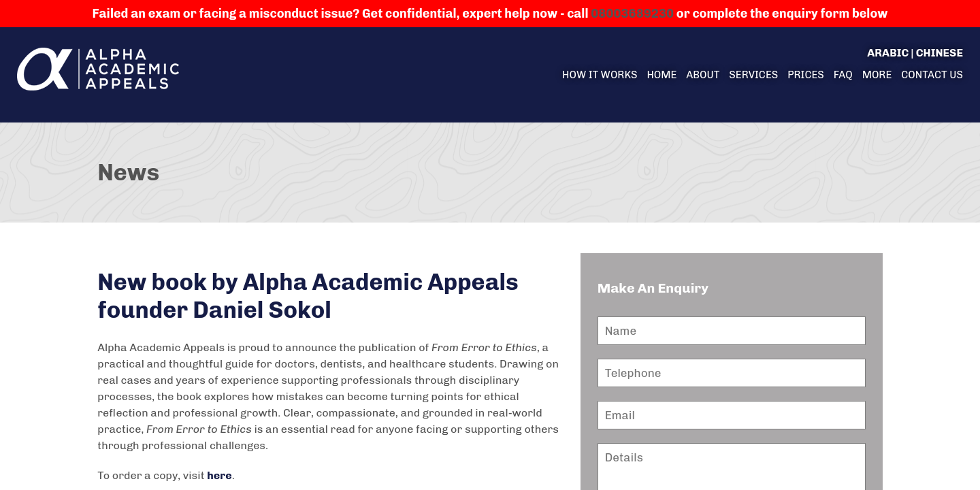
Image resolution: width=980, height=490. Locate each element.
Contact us (932, 75)
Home (661, 75)
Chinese (940, 53)
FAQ (843, 75)
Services (753, 75)
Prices (806, 75)
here (219, 475)
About (703, 75)
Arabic (888, 53)
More (877, 75)
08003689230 (632, 14)
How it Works (600, 75)
